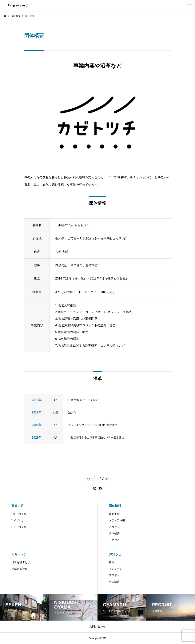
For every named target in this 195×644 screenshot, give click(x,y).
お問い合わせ (97, 626)
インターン (116, 569)
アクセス (114, 540)
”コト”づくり (19, 514)
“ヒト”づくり (19, 527)
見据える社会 (19, 569)
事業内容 (18, 506)
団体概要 (114, 533)
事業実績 (114, 514)
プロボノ (114, 575)
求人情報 (114, 582)
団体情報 (115, 506)
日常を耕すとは (21, 562)
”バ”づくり (18, 520)
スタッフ (114, 527)
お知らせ (115, 554)
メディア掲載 (117, 520)
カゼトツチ (19, 554)
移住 (112, 562)
